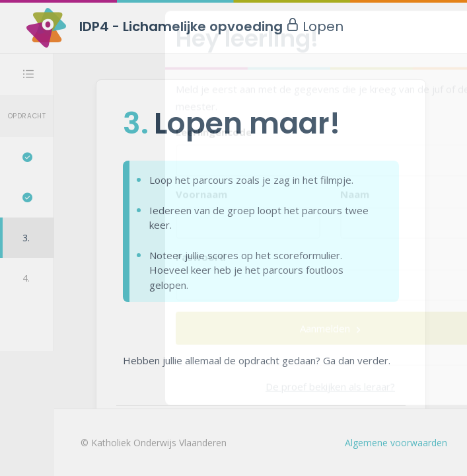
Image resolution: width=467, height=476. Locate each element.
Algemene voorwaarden (396, 443)
